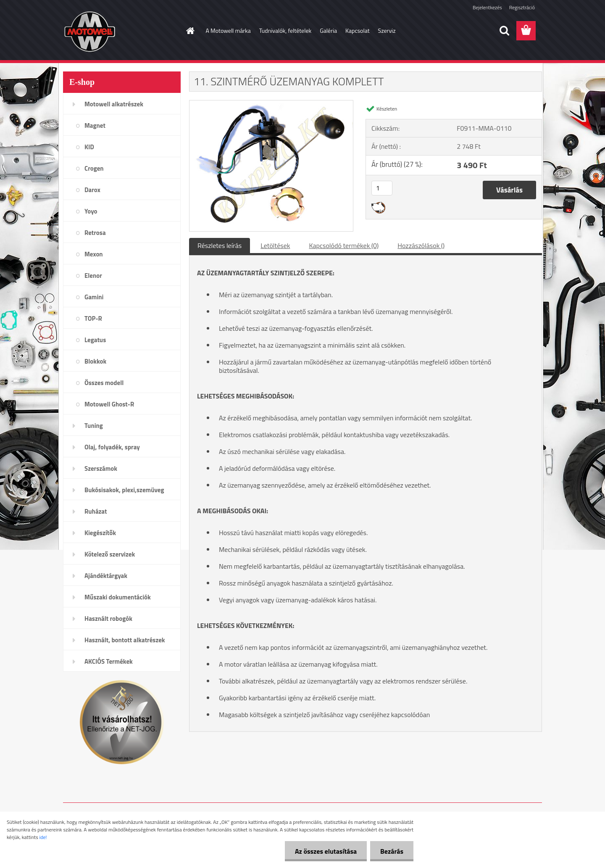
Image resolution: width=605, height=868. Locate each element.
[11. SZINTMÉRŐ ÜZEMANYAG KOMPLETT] (271, 104)
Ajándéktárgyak (106, 576)
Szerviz (387, 30)
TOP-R (93, 318)
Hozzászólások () (421, 245)
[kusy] (382, 188)
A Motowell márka (228, 30)
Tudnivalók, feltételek (285, 30)
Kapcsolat (358, 30)
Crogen (94, 168)
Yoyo (91, 211)
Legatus (95, 340)
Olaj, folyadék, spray (112, 447)
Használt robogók (108, 619)
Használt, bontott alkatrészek (125, 640)
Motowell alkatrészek (114, 104)
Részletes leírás (220, 245)
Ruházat (96, 511)
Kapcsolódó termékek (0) (344, 245)
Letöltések (275, 245)
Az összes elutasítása (325, 851)
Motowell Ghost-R (109, 404)
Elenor (93, 276)
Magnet (95, 125)
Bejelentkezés (487, 7)
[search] (504, 31)
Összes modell (104, 383)
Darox (92, 190)
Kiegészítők (100, 533)
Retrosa (95, 233)
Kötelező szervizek (110, 554)
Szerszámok (101, 468)
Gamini (94, 297)
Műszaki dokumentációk (118, 597)
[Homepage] (190, 31)
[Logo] (121, 31)
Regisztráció (522, 7)
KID (89, 147)
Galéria (328, 30)
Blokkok (95, 361)
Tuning (94, 426)
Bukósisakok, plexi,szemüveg (124, 490)
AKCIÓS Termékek (109, 661)
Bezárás (391, 851)
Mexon (94, 254)
